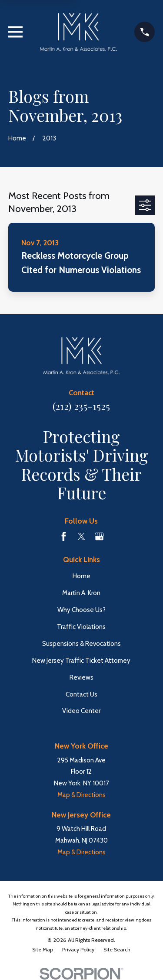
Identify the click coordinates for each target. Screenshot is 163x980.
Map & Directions (81, 795)
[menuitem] (43, 950)
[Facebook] (64, 536)
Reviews (81, 677)
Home (81, 576)
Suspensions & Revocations (81, 644)
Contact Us (81, 694)
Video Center (81, 711)
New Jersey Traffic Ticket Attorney (81, 661)
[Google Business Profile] (99, 536)
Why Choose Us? (81, 610)
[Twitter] (81, 536)
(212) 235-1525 (81, 406)
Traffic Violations (81, 627)
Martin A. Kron (81, 593)
